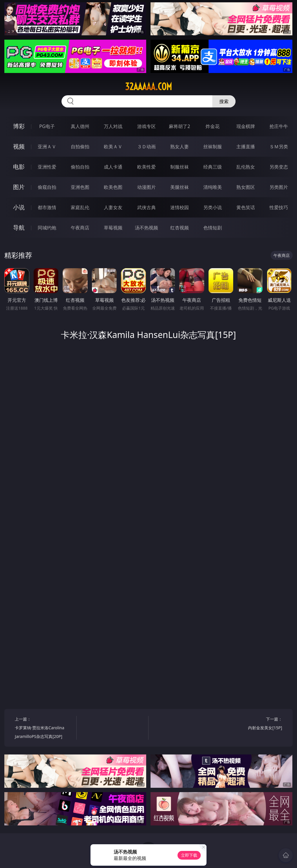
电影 (19, 167)
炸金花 (213, 126)
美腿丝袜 (180, 187)
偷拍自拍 (80, 167)
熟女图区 (246, 187)
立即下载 (189, 855)
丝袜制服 (213, 147)
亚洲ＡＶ (47, 147)
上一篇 (44, 729)
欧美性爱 (146, 167)
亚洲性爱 (47, 167)
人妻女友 (113, 207)
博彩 (19, 126)
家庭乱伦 (80, 207)
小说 (19, 207)
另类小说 (213, 207)
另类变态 (279, 167)
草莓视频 (113, 228)
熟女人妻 (180, 147)
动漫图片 (146, 187)
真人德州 (80, 126)
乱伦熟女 (246, 167)
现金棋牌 (246, 126)
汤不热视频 (146, 228)
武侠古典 (146, 207)
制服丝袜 (180, 167)
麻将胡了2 (179, 126)
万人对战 (113, 126)
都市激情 (47, 207)
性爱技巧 (279, 207)
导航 (19, 227)
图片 (19, 187)
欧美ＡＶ (113, 147)
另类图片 (279, 187)
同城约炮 (47, 228)
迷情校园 (180, 207)
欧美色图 (113, 187)
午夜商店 (80, 228)
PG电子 (47, 126)
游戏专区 (146, 126)
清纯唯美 (213, 187)
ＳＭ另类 (279, 147)
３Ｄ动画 (146, 147)
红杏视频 (180, 228)
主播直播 (246, 147)
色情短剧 (213, 228)
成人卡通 (113, 167)
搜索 (224, 101)
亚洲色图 (80, 187)
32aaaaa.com (148, 87)
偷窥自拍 (47, 187)
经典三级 (213, 167)
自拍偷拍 (80, 147)
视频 (19, 146)
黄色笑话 (246, 207)
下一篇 (253, 724)
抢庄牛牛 (279, 126)
